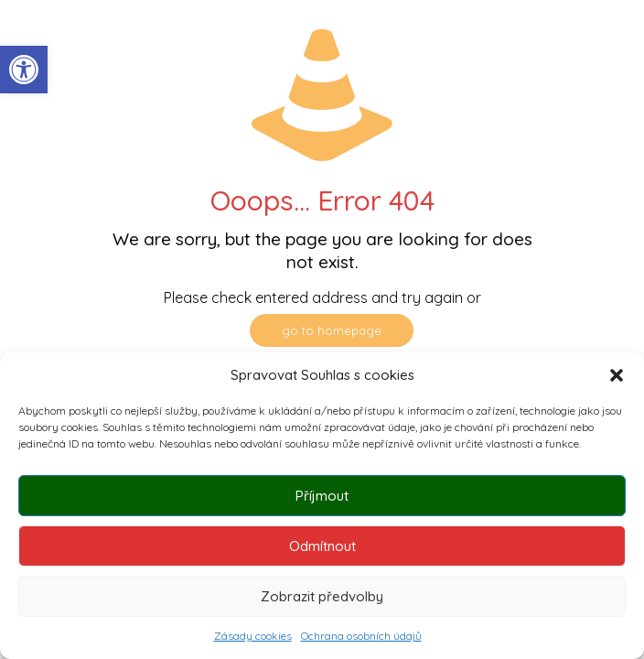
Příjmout (322, 496)
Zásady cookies (253, 636)
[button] (24, 70)
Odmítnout (322, 546)
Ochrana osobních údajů (361, 636)
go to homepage (332, 330)
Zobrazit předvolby (322, 596)
